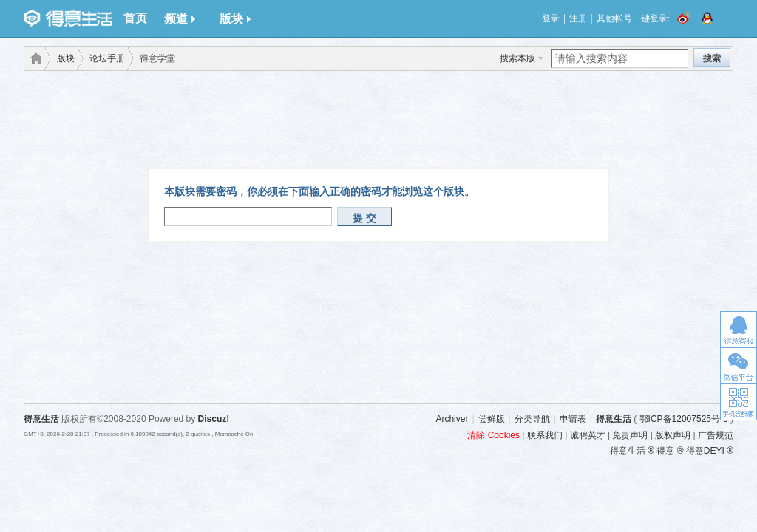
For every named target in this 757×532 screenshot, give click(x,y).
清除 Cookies (493, 435)
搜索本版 (517, 58)
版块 (235, 19)
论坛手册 (107, 58)
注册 (578, 18)
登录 (551, 18)
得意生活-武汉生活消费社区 (33, 58)
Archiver (452, 419)
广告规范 (716, 435)
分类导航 (532, 419)
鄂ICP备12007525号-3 (684, 419)
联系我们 (545, 435)
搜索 (712, 58)
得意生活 (614, 419)
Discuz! (214, 419)
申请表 (573, 419)
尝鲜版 (492, 419)
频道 (180, 19)
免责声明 (630, 435)
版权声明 (673, 435)
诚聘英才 (588, 435)
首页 (135, 18)
